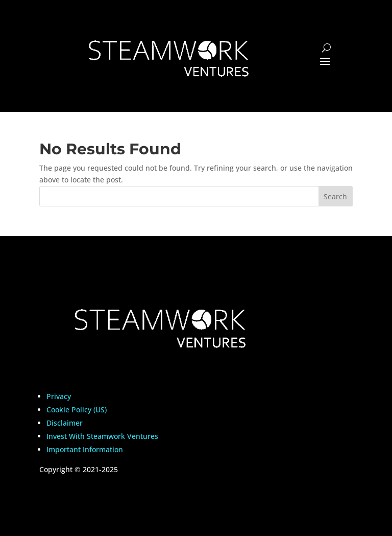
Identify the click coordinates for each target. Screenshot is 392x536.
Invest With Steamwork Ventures (102, 436)
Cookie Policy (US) (77, 410)
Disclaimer (65, 423)
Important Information (85, 449)
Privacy (59, 396)
